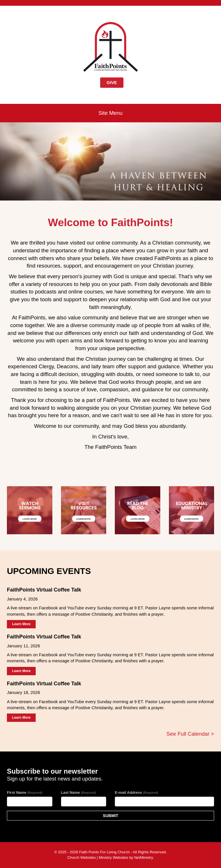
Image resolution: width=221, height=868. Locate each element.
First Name (25, 792)
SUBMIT (110, 816)
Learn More (21, 624)
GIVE (112, 82)
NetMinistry (143, 857)
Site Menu (110, 113)
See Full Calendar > (190, 734)
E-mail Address (136, 792)
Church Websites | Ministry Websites (98, 857)
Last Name (79, 792)
